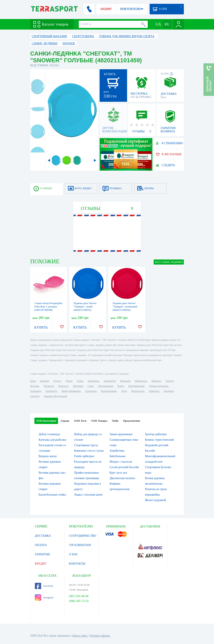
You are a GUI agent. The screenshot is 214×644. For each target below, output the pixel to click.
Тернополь (91, 391)
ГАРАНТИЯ (42, 554)
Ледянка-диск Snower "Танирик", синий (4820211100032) (85, 307)
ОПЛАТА (41, 545)
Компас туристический (159, 440)
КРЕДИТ (41, 564)
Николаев (125, 381)
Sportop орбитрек (156, 434)
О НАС (73, 554)
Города (65, 421)
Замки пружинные (121, 434)
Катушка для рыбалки (52, 440)
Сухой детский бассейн (124, 467)
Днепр (69, 381)
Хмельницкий (105, 386)
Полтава (35, 386)
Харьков (44, 381)
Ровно (121, 386)
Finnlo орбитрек (84, 456)
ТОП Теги (80, 421)
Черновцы (36, 391)
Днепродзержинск (159, 386)
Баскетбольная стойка (52, 495)
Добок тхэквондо (49, 434)
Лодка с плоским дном (88, 495)
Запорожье (93, 381)
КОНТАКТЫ (77, 564)
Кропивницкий (136, 386)
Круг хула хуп (118, 473)
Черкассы (63, 386)
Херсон (169, 381)
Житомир (78, 386)
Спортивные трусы (86, 445)
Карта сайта (80, 636)
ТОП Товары (99, 421)
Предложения (132, 421)
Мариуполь (141, 381)
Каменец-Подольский (56, 396)
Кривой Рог (110, 381)
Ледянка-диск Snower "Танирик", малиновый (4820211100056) (125, 307)
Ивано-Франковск (71, 391)
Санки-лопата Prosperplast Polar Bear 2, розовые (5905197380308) (48, 307)
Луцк (124, 391)
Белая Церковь (109, 391)
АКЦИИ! (106, 9)
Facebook (44, 586)
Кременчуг (51, 391)
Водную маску (48, 456)
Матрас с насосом (121, 462)
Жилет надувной (155, 500)
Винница (156, 381)
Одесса (57, 381)
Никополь (154, 391)
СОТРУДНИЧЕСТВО (83, 536)
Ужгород (35, 396)
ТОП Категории (46, 421)
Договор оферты (100, 636)
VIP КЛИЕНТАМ (80, 545)
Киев (33, 381)
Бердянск (169, 391)
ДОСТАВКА (43, 536)
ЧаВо (115, 421)
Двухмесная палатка (122, 478)
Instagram (44, 598)
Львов (80, 381)
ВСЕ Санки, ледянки (169, 262)
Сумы (90, 386)
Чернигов (49, 386)
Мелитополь (138, 391)
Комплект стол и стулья (89, 451)
